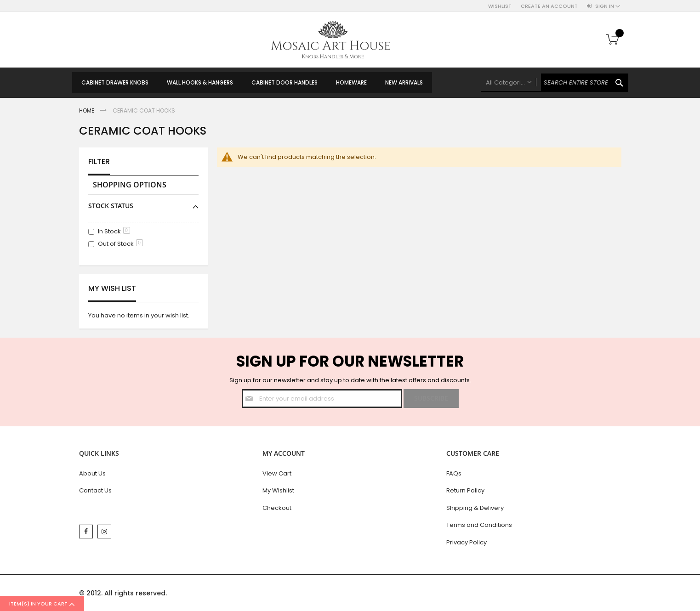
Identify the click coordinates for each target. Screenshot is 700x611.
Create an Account (549, 6)
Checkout (277, 508)
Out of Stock (120, 244)
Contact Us (95, 490)
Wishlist (500, 6)
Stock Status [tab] (111, 206)
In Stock (114, 231)
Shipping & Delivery (475, 508)
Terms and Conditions (479, 525)
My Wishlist (278, 490)
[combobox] (555, 83)
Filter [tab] (99, 162)
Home (87, 110)
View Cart (277, 473)
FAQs (454, 473)
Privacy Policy (467, 542)
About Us (92, 473)
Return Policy (465, 490)
